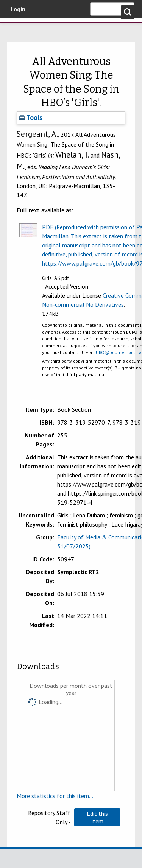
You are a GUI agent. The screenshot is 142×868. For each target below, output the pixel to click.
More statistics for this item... (55, 796)
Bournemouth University (17, 28)
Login (18, 9)
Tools (31, 117)
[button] (97, 817)
